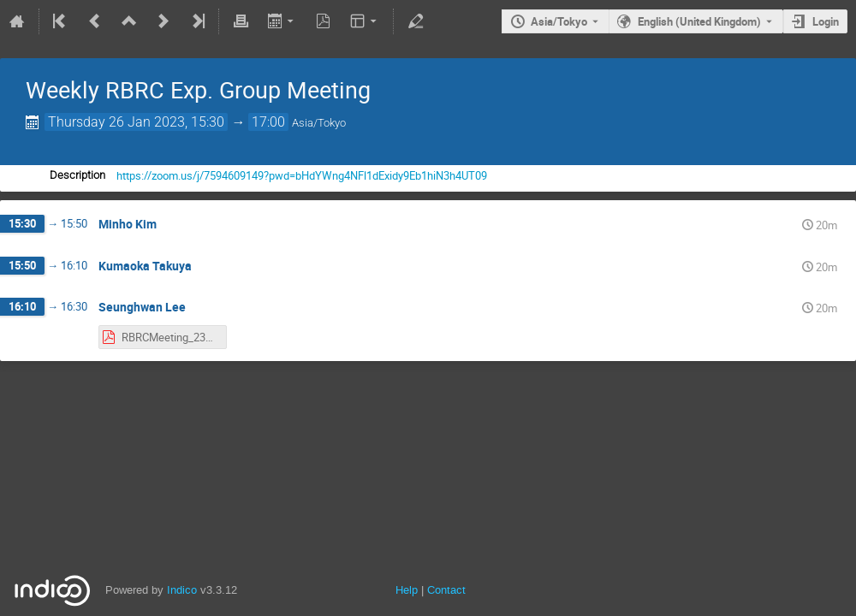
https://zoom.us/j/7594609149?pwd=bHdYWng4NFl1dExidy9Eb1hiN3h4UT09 (302, 175)
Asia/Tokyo (559, 21)
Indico (182, 590)
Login (826, 21)
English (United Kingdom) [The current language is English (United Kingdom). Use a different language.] (699, 21)
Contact (446, 590)
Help (407, 590)
